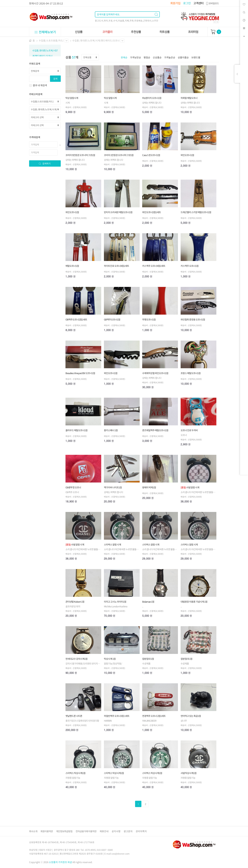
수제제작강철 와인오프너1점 (155, 373)
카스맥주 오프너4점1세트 (154, 266)
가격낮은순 (136, 57)
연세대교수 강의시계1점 (76, 659)
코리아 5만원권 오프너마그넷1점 (80, 155)
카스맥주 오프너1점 (190, 266)
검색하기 (45, 163)
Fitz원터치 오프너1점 (152, 98)
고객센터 (198, 3)
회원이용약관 (47, 831)
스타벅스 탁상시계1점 (75, 773)
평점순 (147, 57)
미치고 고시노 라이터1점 (115, 602)
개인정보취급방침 (64, 831)
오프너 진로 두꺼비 (189, 430)
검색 (55, 79)
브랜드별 (196, 57)
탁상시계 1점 (110, 659)
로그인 (187, 3)
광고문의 (128, 831)
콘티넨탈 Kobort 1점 (75, 602)
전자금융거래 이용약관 (86, 831)
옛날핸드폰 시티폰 (74, 716)
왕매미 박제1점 (149, 487)
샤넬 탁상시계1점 (189, 773)
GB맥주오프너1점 (112, 320)
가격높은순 (170, 57)
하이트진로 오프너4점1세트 (116, 266)
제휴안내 (104, 831)
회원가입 (175, 3)
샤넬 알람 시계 (190, 487)
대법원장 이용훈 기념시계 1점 (194, 602)
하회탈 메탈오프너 (189, 98)
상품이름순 (183, 57)
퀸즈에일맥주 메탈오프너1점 (155, 430)
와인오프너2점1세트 (152, 212)
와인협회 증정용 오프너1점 (193, 320)
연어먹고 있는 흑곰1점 (191, 716)
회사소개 (33, 831)
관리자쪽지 (141, 831)
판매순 (124, 57)
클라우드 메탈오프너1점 (76, 430)
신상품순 (157, 57)
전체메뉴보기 (45, 32)
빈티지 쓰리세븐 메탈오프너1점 (118, 212)
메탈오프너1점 (72, 266)
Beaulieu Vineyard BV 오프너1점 (80, 373)
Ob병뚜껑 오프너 (73, 487)
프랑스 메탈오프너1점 (191, 373)
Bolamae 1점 (148, 602)
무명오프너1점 (149, 320)
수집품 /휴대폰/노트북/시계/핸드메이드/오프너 (96, 41)
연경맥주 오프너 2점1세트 (154, 716)
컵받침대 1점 (148, 659)
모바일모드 (212, 3)
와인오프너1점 (187, 155)
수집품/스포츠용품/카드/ (51, 41)
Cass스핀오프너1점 (151, 155)
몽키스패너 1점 (111, 430)
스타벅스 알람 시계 (112, 545)
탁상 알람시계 (72, 98)
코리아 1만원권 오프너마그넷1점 (119, 155)
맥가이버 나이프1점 (113, 487)
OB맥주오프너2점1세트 (76, 320)
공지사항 (116, 831)
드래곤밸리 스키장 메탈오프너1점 (196, 212)
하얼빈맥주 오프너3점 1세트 (117, 716)
